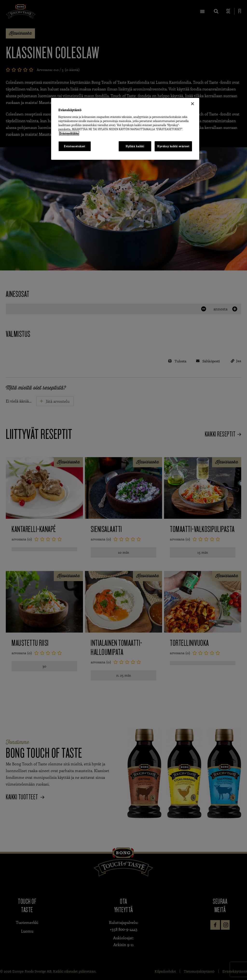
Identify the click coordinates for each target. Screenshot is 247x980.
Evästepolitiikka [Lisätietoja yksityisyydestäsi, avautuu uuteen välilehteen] (69, 133)
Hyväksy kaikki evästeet (173, 146)
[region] (125, 129)
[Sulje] (192, 104)
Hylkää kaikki (135, 146)
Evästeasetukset (75, 146)
